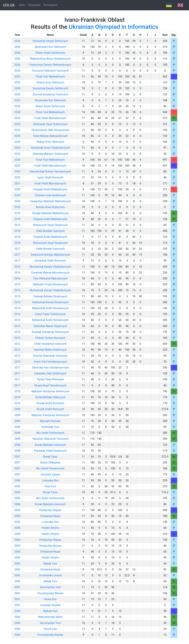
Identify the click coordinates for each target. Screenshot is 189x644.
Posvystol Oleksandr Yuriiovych (50, 71)
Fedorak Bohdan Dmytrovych (50, 296)
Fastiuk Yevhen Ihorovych (50, 338)
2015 (17, 284)
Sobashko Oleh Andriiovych (50, 374)
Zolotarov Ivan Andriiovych (50, 195)
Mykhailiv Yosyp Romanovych (50, 284)
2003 (17, 552)
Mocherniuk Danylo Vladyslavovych (50, 267)
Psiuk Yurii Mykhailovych (50, 77)
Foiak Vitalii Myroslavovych (50, 118)
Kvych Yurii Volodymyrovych (50, 362)
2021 (17, 184)
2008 (17, 433)
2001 (17, 587)
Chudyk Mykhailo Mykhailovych (50, 213)
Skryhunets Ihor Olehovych (50, 47)
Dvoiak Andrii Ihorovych (50, 403)
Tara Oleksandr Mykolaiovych (50, 279)
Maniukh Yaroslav (50, 421)
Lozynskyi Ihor (50, 481)
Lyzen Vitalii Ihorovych (50, 178)
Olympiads (34, 5)
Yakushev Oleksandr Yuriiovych (50, 439)
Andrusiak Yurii (50, 427)
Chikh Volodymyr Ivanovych (50, 344)
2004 (17, 534)
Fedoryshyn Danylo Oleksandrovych (50, 65)
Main (22, 5)
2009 (17, 409)
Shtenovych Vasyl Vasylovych (50, 225)
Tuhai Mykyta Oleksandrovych (50, 136)
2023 (17, 160)
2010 (17, 391)
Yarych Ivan (50, 629)
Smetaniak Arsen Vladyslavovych (50, 148)
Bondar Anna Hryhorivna (50, 207)
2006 (17, 481)
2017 (17, 249)
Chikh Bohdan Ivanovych (50, 231)
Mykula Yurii (50, 611)
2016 (17, 267)
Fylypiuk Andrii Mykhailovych (50, 189)
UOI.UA (9, 5)
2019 (17, 213)
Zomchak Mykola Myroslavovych (50, 273)
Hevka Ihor (50, 599)
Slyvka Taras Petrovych (50, 379)
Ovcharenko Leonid (50, 575)
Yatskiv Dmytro (50, 528)
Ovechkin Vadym (50, 475)
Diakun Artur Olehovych (50, 83)
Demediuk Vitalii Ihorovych (50, 261)
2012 (17, 344)
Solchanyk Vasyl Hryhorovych (50, 124)
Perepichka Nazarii (50, 546)
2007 (17, 457)
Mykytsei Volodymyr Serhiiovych (50, 391)
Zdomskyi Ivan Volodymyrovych (50, 368)
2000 (17, 611)
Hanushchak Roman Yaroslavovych (50, 172)
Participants (50, 5)
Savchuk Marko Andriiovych (50, 350)
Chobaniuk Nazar (50, 516)
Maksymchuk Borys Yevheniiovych (50, 59)
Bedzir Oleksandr (50, 463)
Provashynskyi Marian (50, 593)
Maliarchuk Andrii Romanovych (50, 308)
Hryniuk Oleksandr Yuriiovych (50, 356)
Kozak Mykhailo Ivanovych (50, 445)
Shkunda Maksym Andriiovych (50, 154)
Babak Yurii (50, 564)
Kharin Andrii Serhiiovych (50, 53)
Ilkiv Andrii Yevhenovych (50, 433)
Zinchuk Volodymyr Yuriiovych (50, 95)
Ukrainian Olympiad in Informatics (114, 27)
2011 (17, 368)
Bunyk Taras (50, 457)
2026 (17, 41)
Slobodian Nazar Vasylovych (50, 326)
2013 (17, 320)
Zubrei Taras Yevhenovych (50, 314)
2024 (17, 112)
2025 (17, 77)
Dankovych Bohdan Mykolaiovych (50, 255)
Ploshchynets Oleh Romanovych (50, 130)
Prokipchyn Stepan (50, 510)
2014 (17, 302)
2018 (17, 231)
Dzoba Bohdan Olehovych (50, 397)
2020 (17, 189)
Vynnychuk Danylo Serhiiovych (50, 41)
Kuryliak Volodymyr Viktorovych (50, 332)
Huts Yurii (50, 486)
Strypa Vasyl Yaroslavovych (50, 386)
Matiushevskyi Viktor (50, 617)
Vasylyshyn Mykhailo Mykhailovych (50, 201)
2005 (17, 510)
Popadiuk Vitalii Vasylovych (50, 451)
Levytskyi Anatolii (50, 605)
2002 (17, 570)
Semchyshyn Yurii (50, 587)
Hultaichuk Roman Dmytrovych (50, 302)
